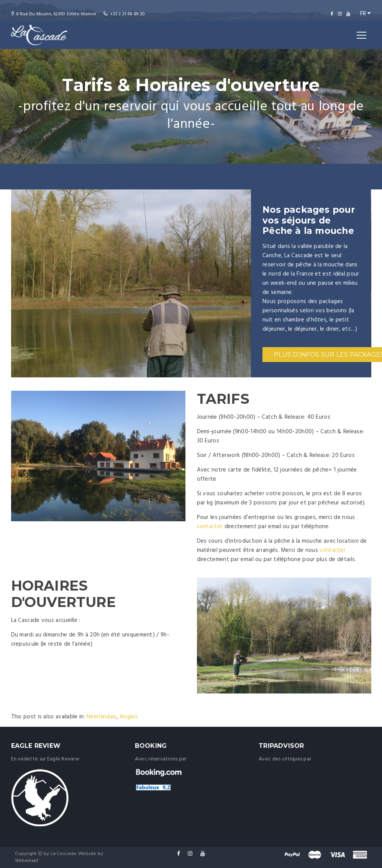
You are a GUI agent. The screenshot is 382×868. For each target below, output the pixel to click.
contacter (210, 527)
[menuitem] (102, 717)
